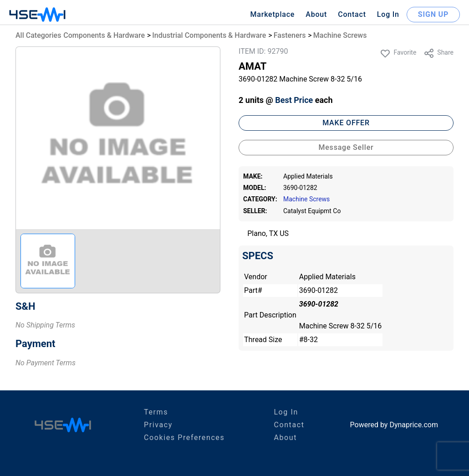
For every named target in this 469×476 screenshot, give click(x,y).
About (316, 14)
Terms (156, 412)
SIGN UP (433, 14)
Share (438, 53)
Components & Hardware (104, 35)
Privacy (158, 425)
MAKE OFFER (346, 123)
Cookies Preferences (184, 438)
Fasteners (290, 35)
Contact (352, 14)
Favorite (398, 53)
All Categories (38, 35)
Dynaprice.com (414, 425)
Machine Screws (340, 35)
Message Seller (346, 147)
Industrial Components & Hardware (209, 35)
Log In (388, 14)
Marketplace (272, 14)
